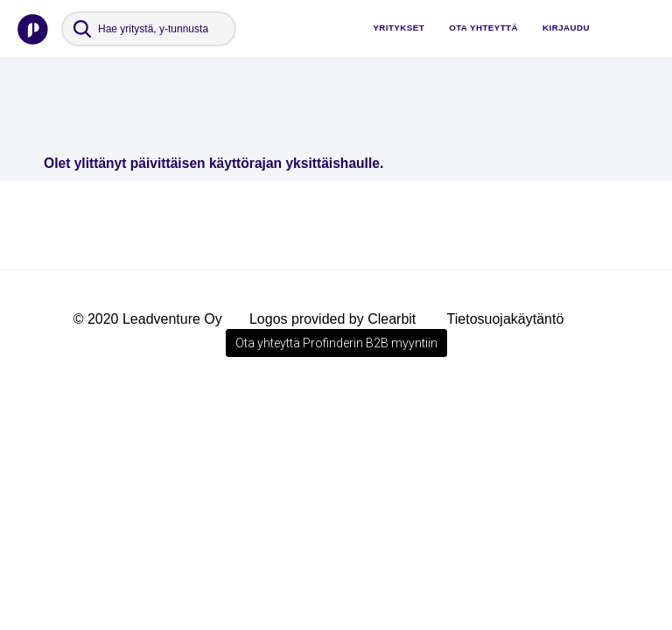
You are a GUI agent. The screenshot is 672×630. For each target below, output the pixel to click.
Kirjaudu (566, 28)
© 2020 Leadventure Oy (148, 319)
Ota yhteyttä (483, 28)
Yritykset (399, 28)
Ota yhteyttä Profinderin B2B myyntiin (336, 343)
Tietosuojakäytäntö (506, 319)
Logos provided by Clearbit (332, 319)
